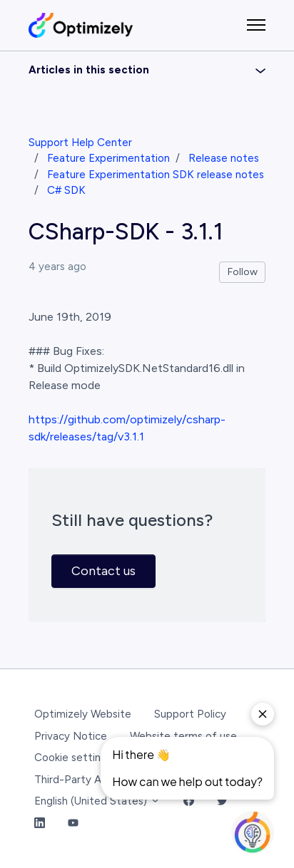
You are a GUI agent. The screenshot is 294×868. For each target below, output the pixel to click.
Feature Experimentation (108, 158)
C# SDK (66, 190)
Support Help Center (80, 143)
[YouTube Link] (73, 823)
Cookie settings (73, 758)
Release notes (224, 158)
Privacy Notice (71, 736)
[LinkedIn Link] (40, 823)
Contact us (103, 571)
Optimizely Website (83, 714)
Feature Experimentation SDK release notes (156, 175)
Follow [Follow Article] (243, 272)
